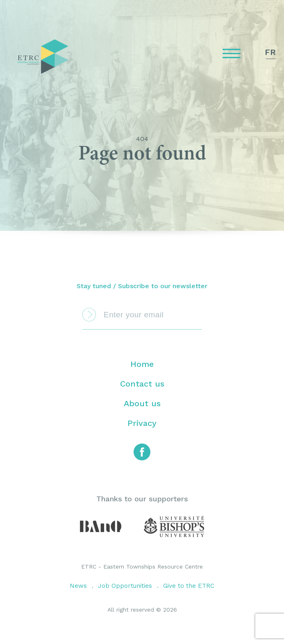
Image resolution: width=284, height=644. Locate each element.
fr (270, 52)
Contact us (142, 384)
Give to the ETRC (189, 586)
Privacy (142, 423)
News (78, 586)
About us (142, 403)
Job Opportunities (125, 586)
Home (142, 364)
